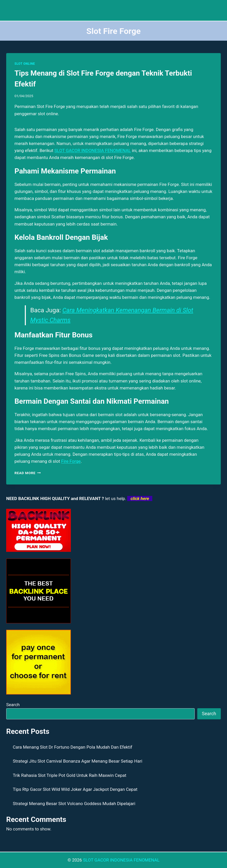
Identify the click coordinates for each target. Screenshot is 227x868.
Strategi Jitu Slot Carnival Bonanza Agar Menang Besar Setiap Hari (78, 761)
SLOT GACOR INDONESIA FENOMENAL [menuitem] (93, 150)
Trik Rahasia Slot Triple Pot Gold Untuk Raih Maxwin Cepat (70, 775)
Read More (28, 473)
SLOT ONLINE (25, 64)
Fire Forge (71, 461)
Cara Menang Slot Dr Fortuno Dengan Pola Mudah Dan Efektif (73, 747)
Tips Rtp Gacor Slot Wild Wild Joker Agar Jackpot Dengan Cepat (75, 789)
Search (13, 705)
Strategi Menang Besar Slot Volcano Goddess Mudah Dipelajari (74, 804)
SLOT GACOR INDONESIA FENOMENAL (121, 860)
